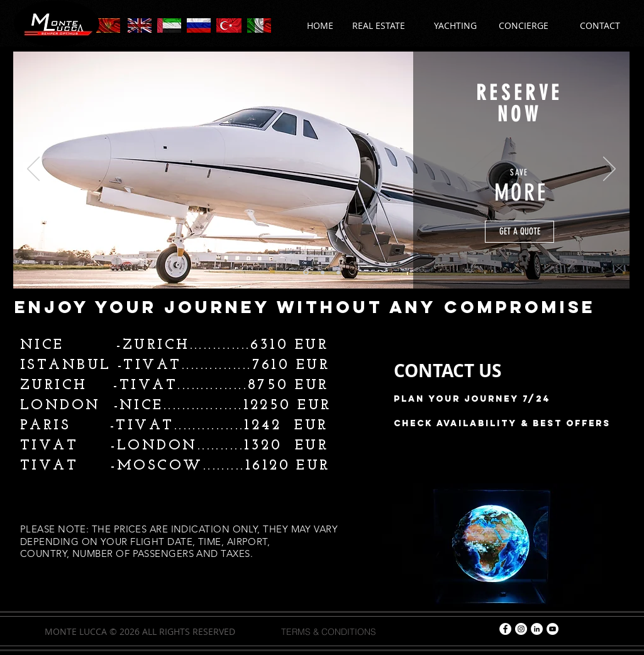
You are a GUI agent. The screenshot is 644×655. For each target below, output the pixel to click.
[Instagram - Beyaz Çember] (521, 629)
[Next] (609, 170)
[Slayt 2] (323, 272)
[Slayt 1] (306, 272)
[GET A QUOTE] (519, 232)
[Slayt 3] (338, 272)
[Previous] (33, 170)
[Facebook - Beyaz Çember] (505, 629)
